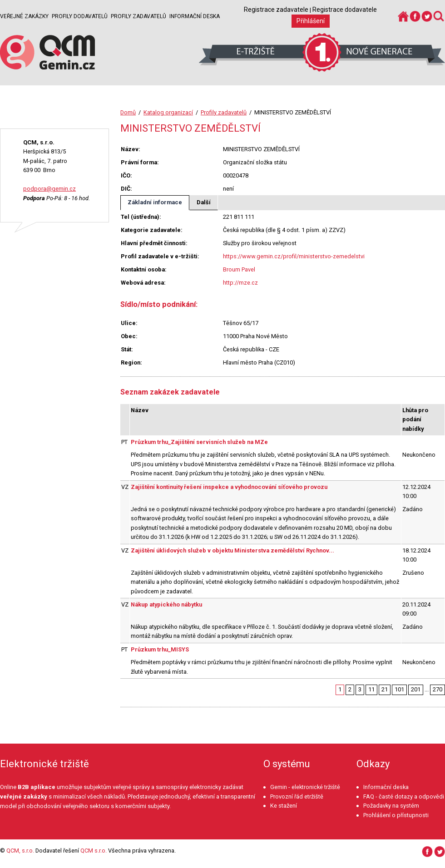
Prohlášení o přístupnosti (396, 815)
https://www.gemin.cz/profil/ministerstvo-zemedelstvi (294, 256)
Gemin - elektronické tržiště (305, 787)
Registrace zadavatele (276, 10)
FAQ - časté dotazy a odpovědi (404, 796)
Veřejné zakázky (24, 16)
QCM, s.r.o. (20, 851)
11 (371, 689)
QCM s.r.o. (94, 851)
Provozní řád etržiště (297, 796)
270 (438, 689)
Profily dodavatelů (80, 16)
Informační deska (195, 16)
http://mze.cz (240, 283)
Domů (128, 112)
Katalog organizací (168, 112)
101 (399, 689)
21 (385, 689)
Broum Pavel (239, 269)
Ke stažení (284, 806)
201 (416, 689)
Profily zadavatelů (138, 16)
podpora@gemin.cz (49, 189)
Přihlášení (311, 21)
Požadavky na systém (391, 806)
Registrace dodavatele (345, 10)
